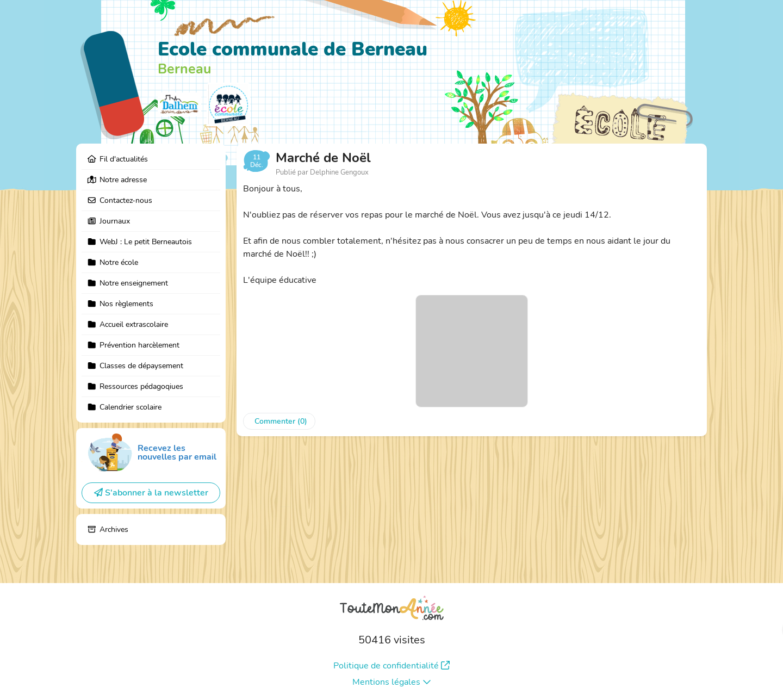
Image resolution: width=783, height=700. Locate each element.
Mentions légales (392, 682)
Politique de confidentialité (391, 666)
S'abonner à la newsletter (151, 493)
